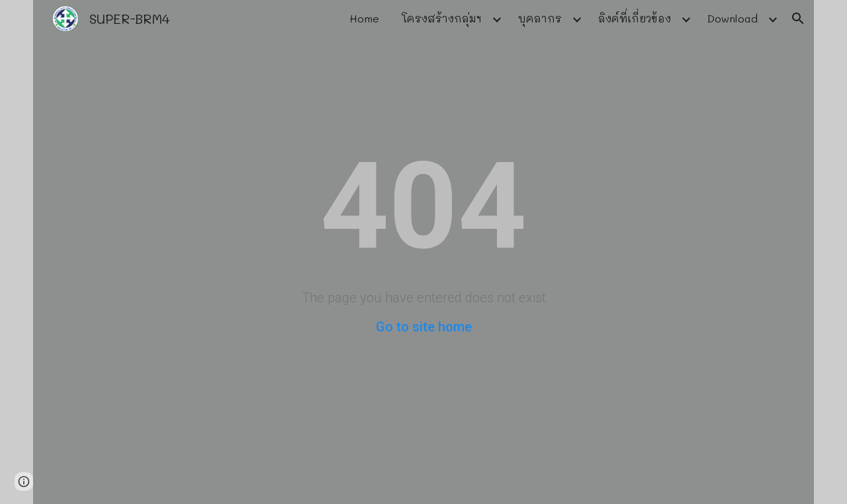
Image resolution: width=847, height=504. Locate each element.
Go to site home (424, 327)
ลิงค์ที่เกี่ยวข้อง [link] (635, 18)
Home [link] (364, 18)
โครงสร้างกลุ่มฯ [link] (442, 18)
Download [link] (733, 18)
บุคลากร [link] (540, 18)
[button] (798, 19)
